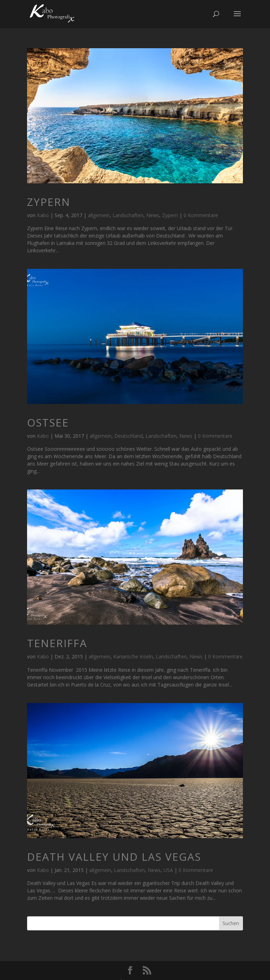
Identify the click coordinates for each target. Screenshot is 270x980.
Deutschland (128, 436)
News (153, 215)
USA (168, 870)
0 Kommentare (201, 215)
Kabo (43, 215)
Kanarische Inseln (133, 656)
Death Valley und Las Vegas (114, 857)
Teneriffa (57, 643)
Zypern (49, 202)
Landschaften (128, 215)
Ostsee (48, 422)
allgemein (99, 215)
